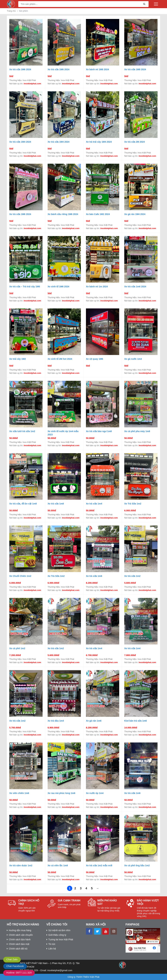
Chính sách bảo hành (20, 939)
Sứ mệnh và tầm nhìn (59, 930)
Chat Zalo (12, 959)
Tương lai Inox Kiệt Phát (61, 939)
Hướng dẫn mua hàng (20, 930)
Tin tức (52, 944)
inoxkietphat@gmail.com (60, 970)
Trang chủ (11, 11)
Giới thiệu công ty (57, 935)
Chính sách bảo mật (19, 944)
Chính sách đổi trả (18, 949)
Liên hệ (52, 949)
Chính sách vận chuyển (21, 935)
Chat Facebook (15, 966)
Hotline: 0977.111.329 (19, 973)
